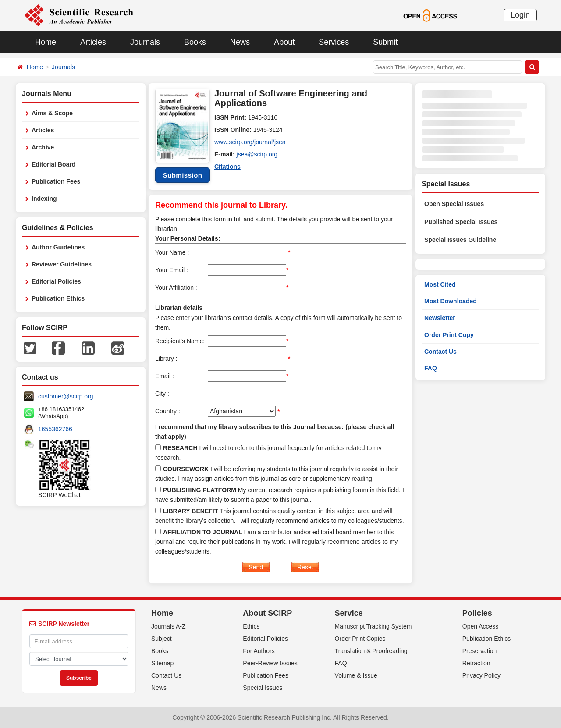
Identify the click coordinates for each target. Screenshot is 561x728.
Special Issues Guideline (460, 240)
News (240, 42)
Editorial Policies (56, 281)
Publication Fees (56, 181)
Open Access (481, 626)
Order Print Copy (449, 335)
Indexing (44, 199)
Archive (43, 147)
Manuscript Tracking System (373, 626)
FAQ (431, 368)
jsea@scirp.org (257, 154)
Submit (385, 42)
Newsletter (440, 318)
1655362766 (55, 429)
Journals (145, 42)
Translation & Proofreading (371, 651)
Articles (93, 42)
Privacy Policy (481, 675)
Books (195, 42)
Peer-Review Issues (270, 663)
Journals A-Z (169, 626)
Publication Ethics (58, 298)
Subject (162, 639)
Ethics (251, 626)
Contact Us (440, 352)
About (284, 42)
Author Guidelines (58, 247)
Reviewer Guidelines (62, 264)
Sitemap (162, 663)
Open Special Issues (454, 204)
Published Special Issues (461, 222)
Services (334, 42)
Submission (182, 175)
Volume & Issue (356, 675)
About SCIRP (267, 613)
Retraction (476, 663)
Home (46, 42)
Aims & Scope (52, 113)
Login (520, 15)
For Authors (259, 651)
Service (349, 613)
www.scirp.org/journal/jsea (250, 142)
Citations (227, 167)
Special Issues (263, 688)
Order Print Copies (360, 639)
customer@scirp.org (66, 396)
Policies (477, 613)
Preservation (480, 651)
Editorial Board (53, 164)
